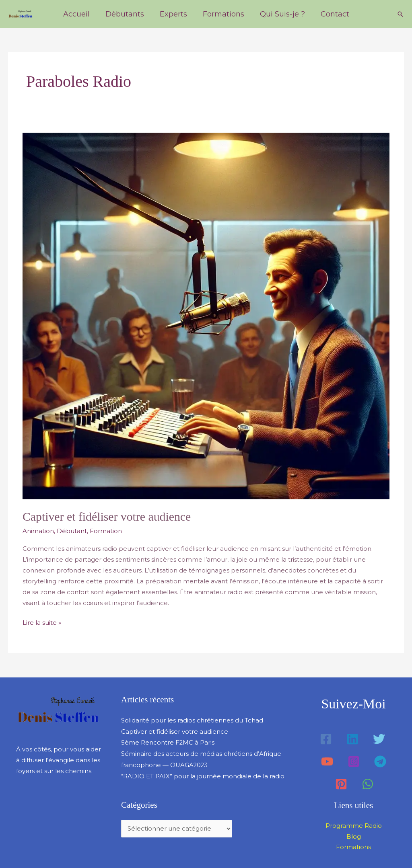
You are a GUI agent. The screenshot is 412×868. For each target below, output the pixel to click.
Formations (223, 14)
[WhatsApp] (368, 783)
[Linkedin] (352, 738)
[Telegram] (380, 761)
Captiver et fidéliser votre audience (107, 516)
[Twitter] (379, 738)
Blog (354, 836)
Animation (38, 531)
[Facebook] (326, 738)
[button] (400, 14)
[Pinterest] (341, 783)
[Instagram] (354, 761)
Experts (174, 14)
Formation (106, 531)
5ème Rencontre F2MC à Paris (168, 741)
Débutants (126, 14)
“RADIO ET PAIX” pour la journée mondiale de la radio (203, 773)
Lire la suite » (42, 621)
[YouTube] (327, 761)
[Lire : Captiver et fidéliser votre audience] (206, 315)
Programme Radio (354, 825)
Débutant (72, 531)
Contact (332, 14)
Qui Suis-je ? (280, 14)
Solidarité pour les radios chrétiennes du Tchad (192, 719)
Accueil (79, 14)
